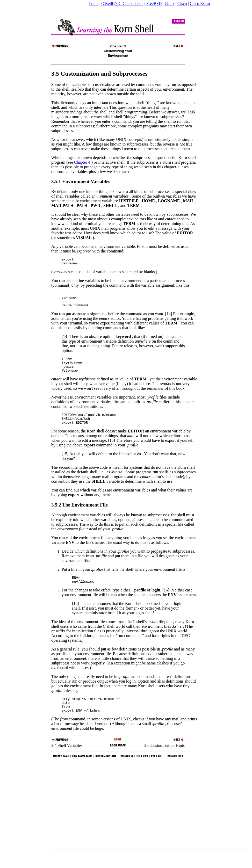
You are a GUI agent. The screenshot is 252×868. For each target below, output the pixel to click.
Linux (170, 3)
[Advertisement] (23, 432)
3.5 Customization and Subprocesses (99, 74)
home (94, 3)
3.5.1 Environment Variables (81, 181)
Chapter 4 (82, 162)
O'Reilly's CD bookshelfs (122, 3)
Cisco (182, 3)
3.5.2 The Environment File (80, 515)
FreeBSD (154, 3)
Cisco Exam (200, 3)
